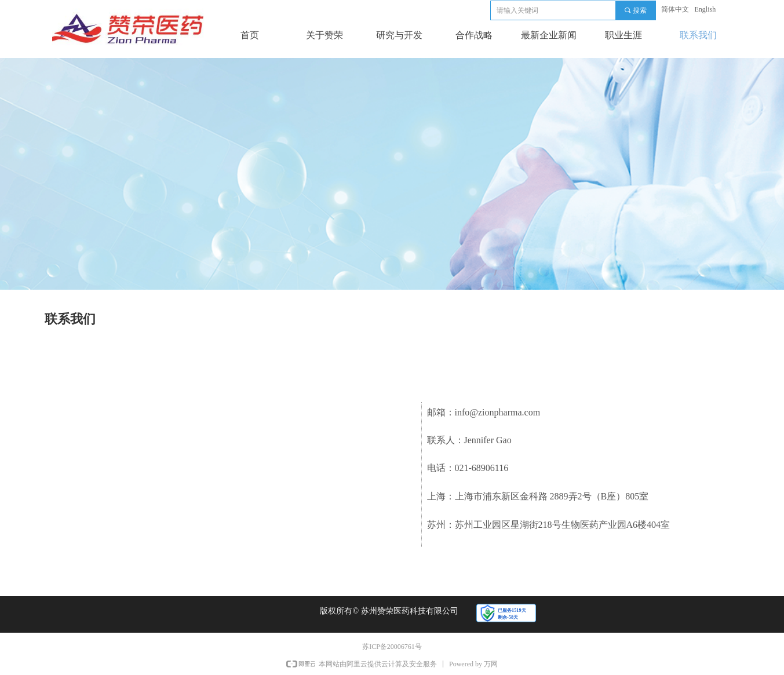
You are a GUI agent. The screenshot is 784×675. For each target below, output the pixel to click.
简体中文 (675, 9)
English (705, 9)
